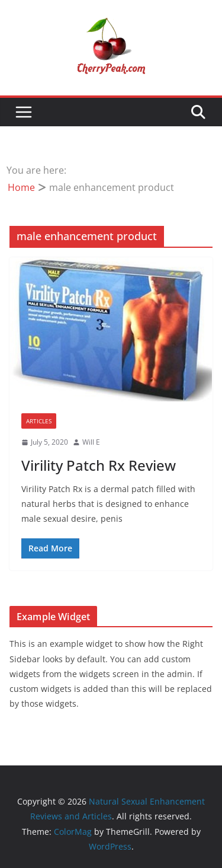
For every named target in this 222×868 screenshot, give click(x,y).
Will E (91, 442)
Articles (39, 421)
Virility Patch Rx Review (99, 465)
